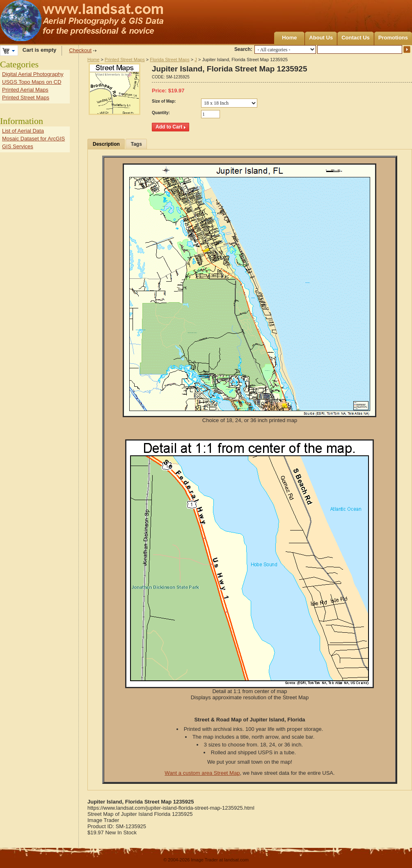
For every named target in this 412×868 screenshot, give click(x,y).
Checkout (80, 50)
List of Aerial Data (23, 131)
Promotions (393, 38)
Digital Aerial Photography (33, 74)
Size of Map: (164, 101)
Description (106, 144)
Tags (136, 144)
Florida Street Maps (169, 60)
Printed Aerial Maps (25, 90)
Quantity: (161, 113)
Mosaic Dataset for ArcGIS (33, 139)
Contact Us (356, 38)
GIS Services (18, 146)
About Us (321, 38)
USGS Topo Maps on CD (32, 82)
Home (289, 38)
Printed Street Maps (125, 60)
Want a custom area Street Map (202, 773)
